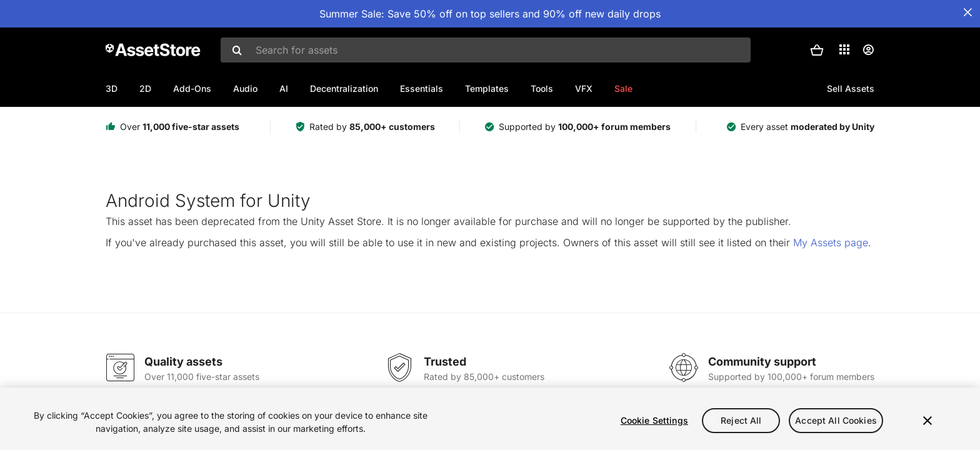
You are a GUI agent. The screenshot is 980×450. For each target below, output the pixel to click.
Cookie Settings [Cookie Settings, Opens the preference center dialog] (654, 420)
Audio (245, 88)
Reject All (741, 420)
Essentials (422, 88)
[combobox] (486, 50)
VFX (584, 88)
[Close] (927, 421)
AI (284, 88)
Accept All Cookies (836, 420)
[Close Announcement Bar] (967, 12)
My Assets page (831, 242)
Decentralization (344, 88)
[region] (490, 419)
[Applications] (844, 49)
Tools (542, 88)
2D (145, 88)
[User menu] (868, 50)
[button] (817, 50)
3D (112, 88)
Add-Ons (192, 88)
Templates (487, 88)
